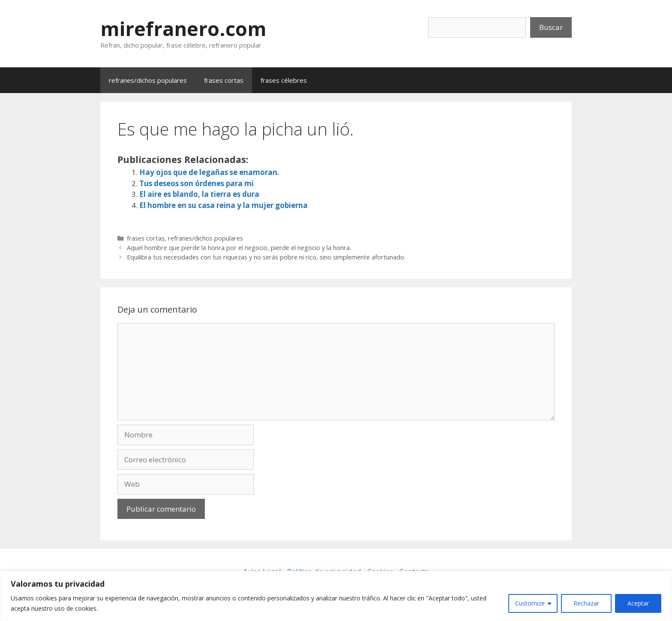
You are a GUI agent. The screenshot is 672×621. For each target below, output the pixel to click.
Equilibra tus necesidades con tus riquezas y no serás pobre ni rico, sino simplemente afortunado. (266, 257)
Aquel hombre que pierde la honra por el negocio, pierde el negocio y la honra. (239, 248)
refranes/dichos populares (148, 80)
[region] (336, 596)
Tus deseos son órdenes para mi (196, 183)
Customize (530, 603)
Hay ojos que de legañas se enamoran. (209, 172)
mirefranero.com (183, 29)
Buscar (551, 27)
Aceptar (638, 603)
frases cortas (224, 80)
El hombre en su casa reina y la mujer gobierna (223, 205)
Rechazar (586, 603)
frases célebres (284, 80)
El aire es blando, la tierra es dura (199, 194)
